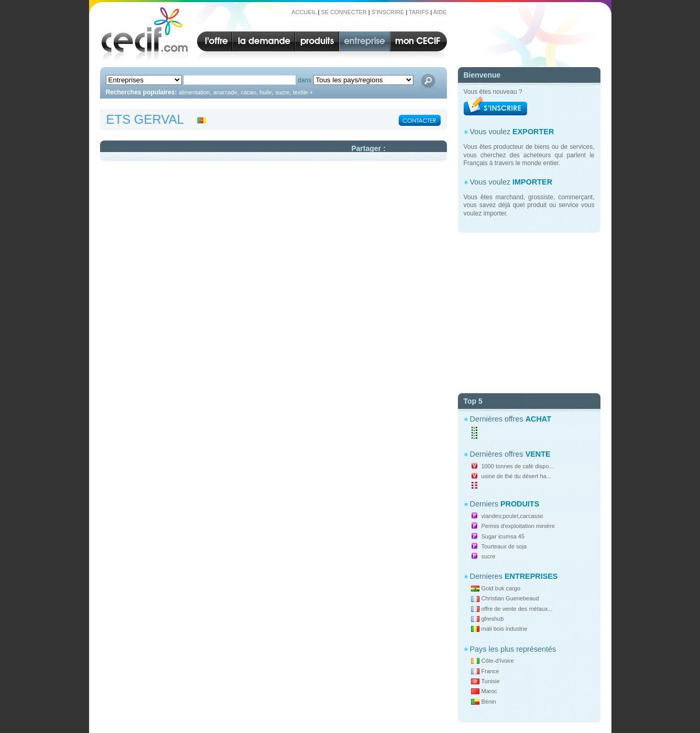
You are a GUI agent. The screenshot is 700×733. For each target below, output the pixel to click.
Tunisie (491, 681)
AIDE (440, 12)
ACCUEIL (304, 12)
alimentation (194, 92)
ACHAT (538, 419)
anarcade (225, 92)
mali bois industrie (505, 629)
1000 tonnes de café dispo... (518, 466)
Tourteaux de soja (504, 546)
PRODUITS (520, 504)
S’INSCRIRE (388, 12)
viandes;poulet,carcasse (512, 516)
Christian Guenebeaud (510, 598)
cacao (248, 92)
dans (304, 80)
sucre (489, 556)
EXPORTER (533, 132)
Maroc (490, 691)
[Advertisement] (529, 309)
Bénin (489, 702)
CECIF (141, 34)
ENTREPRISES (531, 576)
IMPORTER (532, 182)
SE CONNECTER (344, 12)
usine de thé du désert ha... (516, 476)
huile (265, 92)
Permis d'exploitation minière (518, 526)
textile (300, 92)
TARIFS (419, 12)
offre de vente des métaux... (517, 609)
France (490, 671)
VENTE (538, 454)
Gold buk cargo (501, 588)
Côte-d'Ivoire (498, 661)
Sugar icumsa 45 (503, 536)
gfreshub (493, 619)
